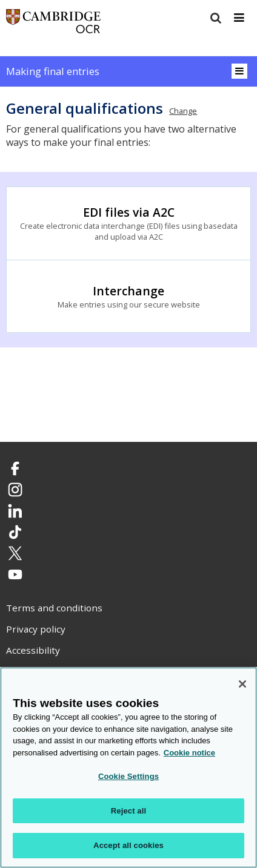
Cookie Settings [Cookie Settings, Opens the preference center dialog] (128, 776)
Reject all (128, 811)
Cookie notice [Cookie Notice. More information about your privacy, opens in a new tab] (189, 753)
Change (183, 111)
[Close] (242, 684)
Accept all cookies (128, 846)
